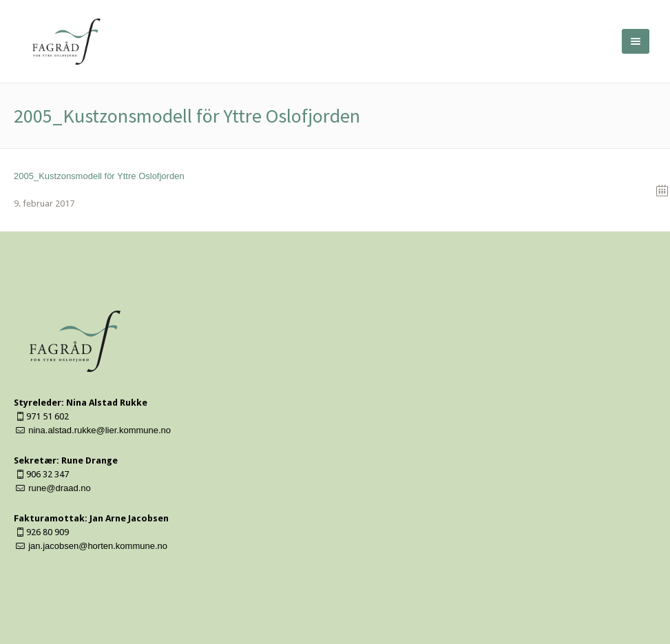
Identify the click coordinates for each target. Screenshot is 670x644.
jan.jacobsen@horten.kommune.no (98, 546)
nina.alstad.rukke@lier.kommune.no (100, 430)
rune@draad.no (60, 488)
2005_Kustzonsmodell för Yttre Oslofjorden (99, 176)
